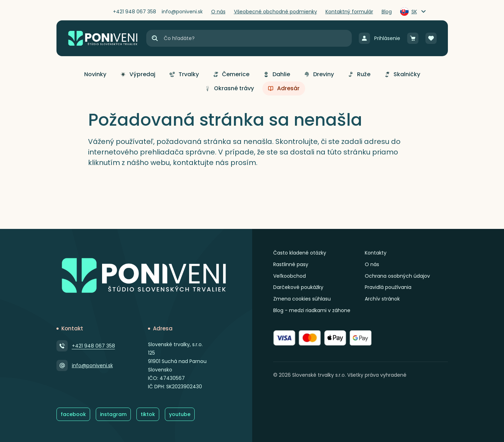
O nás (372, 264)
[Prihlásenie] (379, 38)
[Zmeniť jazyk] (414, 12)
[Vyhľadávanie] (257, 38)
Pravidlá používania (388, 287)
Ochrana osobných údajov (397, 276)
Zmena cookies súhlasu (302, 299)
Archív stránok (382, 299)
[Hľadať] (155, 38)
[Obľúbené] (431, 38)
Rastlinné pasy (291, 264)
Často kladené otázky (300, 253)
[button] (95, 74)
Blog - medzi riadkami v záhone (312, 310)
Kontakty (376, 253)
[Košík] (413, 38)
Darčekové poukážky (298, 287)
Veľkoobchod (290, 276)
